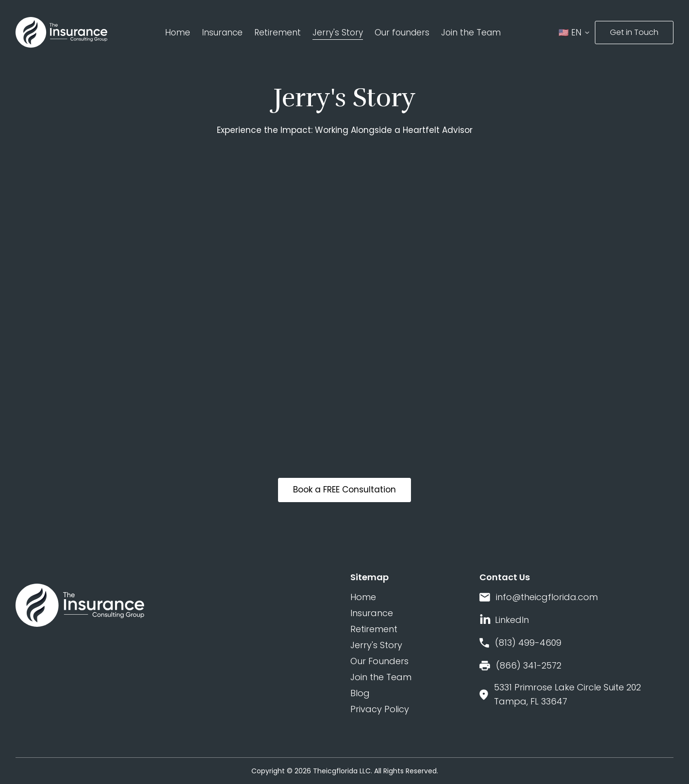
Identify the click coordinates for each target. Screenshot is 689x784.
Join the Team (471, 33)
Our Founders (379, 661)
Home (178, 33)
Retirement (278, 33)
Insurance (222, 33)
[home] (61, 33)
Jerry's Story (338, 33)
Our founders (402, 33)
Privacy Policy (380, 709)
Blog (360, 693)
